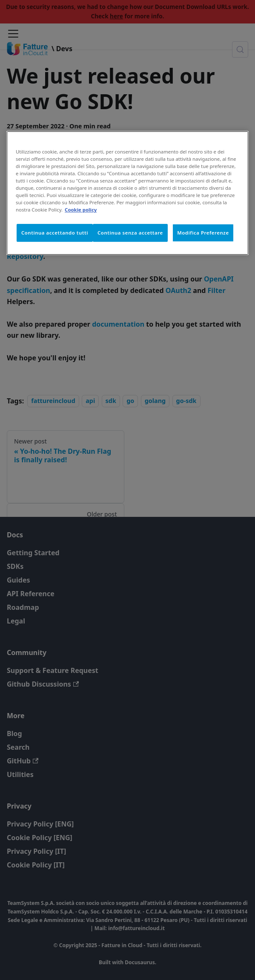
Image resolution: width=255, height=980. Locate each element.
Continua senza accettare (130, 233)
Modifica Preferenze (203, 233)
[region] (127, 193)
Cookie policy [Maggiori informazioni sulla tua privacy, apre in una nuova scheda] (81, 210)
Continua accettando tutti (55, 233)
